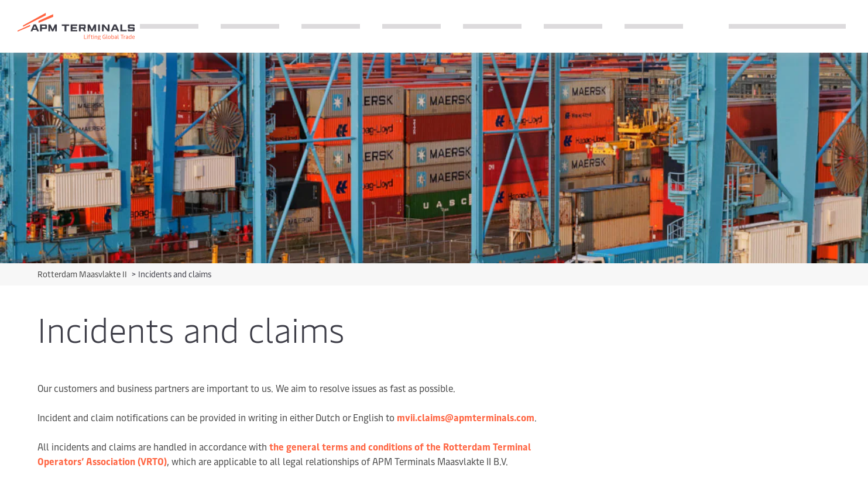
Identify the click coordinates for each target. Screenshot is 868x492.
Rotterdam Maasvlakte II (83, 274)
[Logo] (76, 27)
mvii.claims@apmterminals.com (466, 417)
